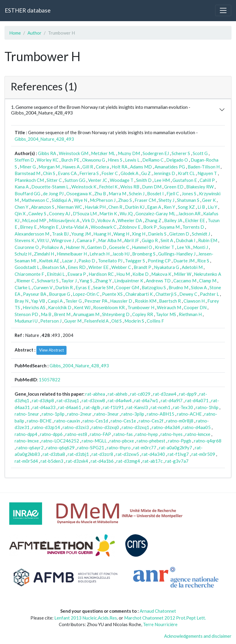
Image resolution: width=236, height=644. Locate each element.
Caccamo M (185, 281)
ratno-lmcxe (27, 441)
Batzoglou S (154, 287)
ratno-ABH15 (161, 414)
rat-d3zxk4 (77, 461)
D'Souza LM (85, 213)
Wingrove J (63, 240)
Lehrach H (100, 254)
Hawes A (71, 167)
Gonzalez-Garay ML (155, 213)
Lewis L (132, 160)
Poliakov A (52, 247)
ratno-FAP (100, 434)
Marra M (117, 193)
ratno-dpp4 (26, 434)
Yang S (86, 281)
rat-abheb (118, 394)
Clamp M (208, 281)
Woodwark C (104, 227)
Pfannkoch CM (29, 180)
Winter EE (98, 267)
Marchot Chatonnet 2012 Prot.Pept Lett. (165, 618)
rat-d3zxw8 (93, 400)
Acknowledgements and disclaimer (198, 636)
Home (15, 33)
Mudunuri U (26, 321)
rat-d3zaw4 (165, 394)
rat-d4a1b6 (102, 461)
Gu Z (146, 173)
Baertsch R (170, 301)
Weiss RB (130, 187)
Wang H (121, 234)
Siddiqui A (61, 200)
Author (34, 33)
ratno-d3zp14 (46, 427)
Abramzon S (43, 207)
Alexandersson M (32, 234)
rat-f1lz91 (113, 407)
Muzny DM (129, 153)
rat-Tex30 (183, 407)
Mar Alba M (110, 240)
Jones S (189, 193)
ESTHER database (28, 10)
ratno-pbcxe (122, 441)
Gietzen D (179, 234)
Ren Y (169, 207)
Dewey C (188, 294)
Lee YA (184, 247)
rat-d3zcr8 (102, 454)
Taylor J (69, 281)
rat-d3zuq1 (68, 400)
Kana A (22, 187)
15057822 (50, 380)
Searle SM (103, 287)
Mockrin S (134, 321)
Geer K (209, 200)
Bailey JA (173, 220)
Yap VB (38, 301)
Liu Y (212, 207)
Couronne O (27, 247)
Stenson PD (26, 314)
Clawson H (194, 301)
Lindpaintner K (129, 281)
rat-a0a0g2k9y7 (176, 448)
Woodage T (122, 180)
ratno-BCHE (39, 421)
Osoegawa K (79, 193)
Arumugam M (86, 314)
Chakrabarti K (139, 294)
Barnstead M (27, 173)
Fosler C (110, 173)
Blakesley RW (200, 187)
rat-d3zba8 (54, 454)
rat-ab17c (153, 461)
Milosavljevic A (64, 220)
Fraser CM (145, 200)
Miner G (28, 167)
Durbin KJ (135, 207)
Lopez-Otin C (86, 294)
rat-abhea (95, 394)
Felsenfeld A (96, 321)
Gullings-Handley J (177, 254)
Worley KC (48, 160)
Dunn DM (152, 187)
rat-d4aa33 (44, 407)
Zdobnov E (130, 227)
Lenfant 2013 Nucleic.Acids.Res (86, 618)
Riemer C (25, 281)
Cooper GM (127, 287)
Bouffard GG (27, 193)
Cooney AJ (60, 213)
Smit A (167, 240)
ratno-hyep (147, 434)
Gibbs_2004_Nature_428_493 (44, 139)
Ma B (46, 314)
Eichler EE (195, 220)
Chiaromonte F (29, 274)
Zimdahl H (44, 254)
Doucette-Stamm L (50, 187)
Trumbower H (141, 307)
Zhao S (125, 200)
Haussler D (121, 301)
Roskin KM (146, 301)
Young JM (81, 234)
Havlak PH (95, 207)
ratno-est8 (76, 434)
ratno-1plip (53, 414)
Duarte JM (184, 261)
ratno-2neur (79, 414)
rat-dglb (92, 407)
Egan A (154, 207)
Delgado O (177, 160)
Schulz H (23, 254)
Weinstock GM (74, 153)
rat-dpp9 (188, 394)
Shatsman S (188, 200)
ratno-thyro (119, 448)
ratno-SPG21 (91, 448)
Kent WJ (82, 307)
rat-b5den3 (52, 461)
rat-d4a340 (153, 454)
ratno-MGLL (94, 441)
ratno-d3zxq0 (105, 427)
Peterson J (51, 321)
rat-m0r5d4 (26, 461)
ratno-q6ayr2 (30, 448)
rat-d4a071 (197, 400)
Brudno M (178, 287)
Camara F (86, 240)
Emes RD (77, 267)
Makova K (161, 274)
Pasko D (87, 261)
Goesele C (119, 247)
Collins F (155, 321)
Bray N (21, 301)
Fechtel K (108, 187)
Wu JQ (126, 213)
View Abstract (51, 350)
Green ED (174, 187)
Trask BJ (60, 234)
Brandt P (142, 267)
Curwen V (43, 287)
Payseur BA (35, 294)
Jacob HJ (121, 254)
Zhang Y (103, 281)
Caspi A (55, 301)
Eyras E (83, 287)
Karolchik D (60, 307)
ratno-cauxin (67, 421)
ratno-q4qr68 (208, 441)
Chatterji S (166, 294)
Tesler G (74, 301)
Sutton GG (75, 180)
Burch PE (70, 160)
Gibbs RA (47, 153)
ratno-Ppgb (180, 441)
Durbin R (64, 287)
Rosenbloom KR (109, 307)
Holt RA (119, 167)
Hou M (123, 274)
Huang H (102, 234)
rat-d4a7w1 (146, 400)
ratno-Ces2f (151, 421)
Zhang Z (153, 220)
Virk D (88, 220)
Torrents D (193, 227)
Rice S (203, 261)
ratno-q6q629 (60, 448)
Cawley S (37, 213)
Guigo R (150, 240)
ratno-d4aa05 (197, 427)
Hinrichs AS (34, 307)
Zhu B (100, 193)
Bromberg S (144, 254)
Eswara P (77, 274)
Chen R (115, 207)
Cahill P (207, 180)
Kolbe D (141, 274)
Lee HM (162, 180)
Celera (102, 167)
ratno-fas (123, 434)
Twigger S (135, 261)
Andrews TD (158, 281)
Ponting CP (159, 261)
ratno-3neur (107, 414)
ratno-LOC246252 (60, 441)
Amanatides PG (170, 167)
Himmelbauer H (72, 254)
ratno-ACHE (189, 414)
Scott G (200, 153)
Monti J (200, 247)
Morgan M (49, 167)
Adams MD (141, 167)
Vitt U (43, 240)
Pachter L (209, 294)
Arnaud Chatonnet (158, 611)
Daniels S (157, 234)
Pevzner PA (96, 301)
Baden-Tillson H (204, 167)
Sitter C (54, 180)
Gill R (88, 167)
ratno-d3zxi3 (76, 427)
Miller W (183, 274)
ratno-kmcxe (198, 434)
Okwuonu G (94, 160)
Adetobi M (192, 267)
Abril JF (132, 240)
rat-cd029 (140, 394)
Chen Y (21, 207)
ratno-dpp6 (51, 434)
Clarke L (23, 287)
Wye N (80, 200)
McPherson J (103, 200)
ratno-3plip (133, 414)
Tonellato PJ (110, 261)
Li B (201, 207)
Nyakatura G (166, 267)
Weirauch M (169, 307)
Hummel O (142, 247)
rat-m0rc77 (145, 448)
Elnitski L (56, 274)
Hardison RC (101, 274)
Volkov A (106, 220)
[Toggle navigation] (223, 10)
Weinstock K (84, 187)
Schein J (137, 193)
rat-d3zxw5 (127, 454)
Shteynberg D (116, 314)
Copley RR (143, 314)
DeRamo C (153, 160)
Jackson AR (189, 213)
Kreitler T (165, 247)
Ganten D (97, 247)
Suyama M (169, 227)
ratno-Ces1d (95, 421)
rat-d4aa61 (70, 407)
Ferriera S (89, 173)
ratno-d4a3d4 (166, 427)
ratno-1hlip (207, 407)
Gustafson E (185, 180)
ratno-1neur (27, 414)
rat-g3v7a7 (177, 461)
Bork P (150, 227)
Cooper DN (195, 307)
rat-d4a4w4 (120, 400)
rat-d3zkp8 (43, 400)
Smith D (144, 180)
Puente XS (112, 294)
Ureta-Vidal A (75, 227)
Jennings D (164, 173)
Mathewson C (35, 200)
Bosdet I (155, 193)
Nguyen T (207, 173)
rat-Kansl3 (137, 407)
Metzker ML (103, 153)
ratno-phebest (151, 441)
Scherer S (181, 153)
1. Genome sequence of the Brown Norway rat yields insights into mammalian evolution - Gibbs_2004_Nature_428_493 (101, 110)
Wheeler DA (130, 220)
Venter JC (98, 180)
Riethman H (190, 314)
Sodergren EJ (156, 153)
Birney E (28, 227)
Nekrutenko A (208, 274)
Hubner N (75, 247)
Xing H (139, 234)
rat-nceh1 (161, 407)
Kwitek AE (49, 261)
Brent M (62, 314)
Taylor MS (166, 314)
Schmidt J (201, 234)
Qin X (20, 213)
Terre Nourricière (160, 624)
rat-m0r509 (203, 454)
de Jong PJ (53, 193)
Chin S (49, 173)
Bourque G (60, 294)
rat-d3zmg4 (128, 461)
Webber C (121, 267)
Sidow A (199, 287)
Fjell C (173, 193)
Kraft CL (186, 173)
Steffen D (24, 160)
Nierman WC (70, 207)
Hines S (115, 160)
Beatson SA (54, 267)
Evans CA (67, 173)
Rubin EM (208, 240)
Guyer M (73, 321)
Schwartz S (48, 281)
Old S (117, 321)
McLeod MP (34, 220)
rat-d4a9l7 (172, 400)
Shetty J (166, 200)
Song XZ (186, 207)
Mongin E (49, 227)
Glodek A (129, 173)
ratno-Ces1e (123, 421)
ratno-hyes (172, 434)
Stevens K (24, 240)
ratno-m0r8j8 (180, 421)
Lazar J (69, 261)
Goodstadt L (27, 267)
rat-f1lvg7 (178, 454)
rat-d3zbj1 (78, 454)
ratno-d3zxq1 (135, 427)
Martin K (108, 213)
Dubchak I (186, 240)
